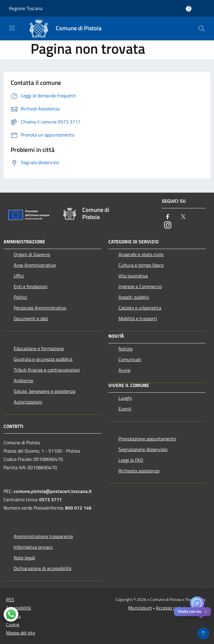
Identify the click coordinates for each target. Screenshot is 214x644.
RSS (10, 599)
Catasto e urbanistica (140, 308)
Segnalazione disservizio (143, 449)
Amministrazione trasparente (43, 536)
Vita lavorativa (133, 276)
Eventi (125, 409)
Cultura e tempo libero (141, 265)
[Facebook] (168, 217)
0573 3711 (50, 499)
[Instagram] (168, 225)
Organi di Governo (32, 254)
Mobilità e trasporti (138, 318)
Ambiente (23, 380)
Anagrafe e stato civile (141, 254)
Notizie (126, 349)
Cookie (13, 624)
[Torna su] (203, 633)
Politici (20, 297)
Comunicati (130, 359)
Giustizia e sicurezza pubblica (43, 359)
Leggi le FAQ (131, 460)
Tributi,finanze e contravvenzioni (47, 370)
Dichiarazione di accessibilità (42, 568)
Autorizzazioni (28, 402)
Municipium (140, 608)
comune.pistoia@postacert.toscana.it (53, 491)
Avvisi (125, 370)
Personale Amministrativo (40, 308)
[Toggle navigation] (12, 28)
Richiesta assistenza (139, 471)
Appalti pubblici (134, 297)
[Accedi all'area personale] (189, 9)
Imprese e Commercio (140, 286)
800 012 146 (78, 508)
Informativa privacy (33, 547)
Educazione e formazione (39, 348)
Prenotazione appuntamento (147, 439)
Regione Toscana (26, 8)
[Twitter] (183, 217)
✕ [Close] (206, 612)
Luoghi (125, 398)
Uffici (19, 276)
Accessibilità (18, 608)
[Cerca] (202, 28)
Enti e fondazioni (31, 286)
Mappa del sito (20, 633)
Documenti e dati (31, 318)
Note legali (24, 558)
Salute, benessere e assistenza (45, 391)
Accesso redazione (174, 608)
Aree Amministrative (35, 265)
